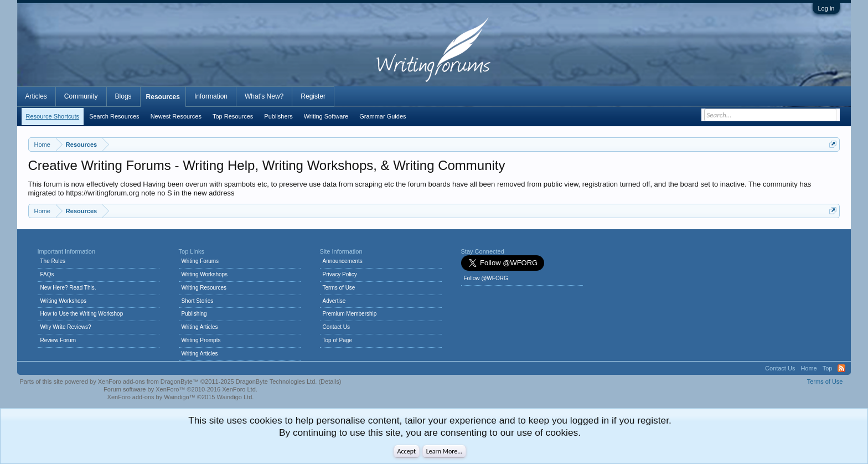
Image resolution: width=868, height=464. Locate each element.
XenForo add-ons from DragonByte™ (148, 381)
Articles (36, 96)
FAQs (47, 274)
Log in (826, 8)
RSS (841, 368)
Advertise (334, 301)
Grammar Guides (383, 116)
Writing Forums (200, 261)
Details (330, 381)
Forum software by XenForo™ (180, 389)
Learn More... (445, 451)
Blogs (123, 96)
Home (808, 368)
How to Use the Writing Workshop (82, 314)
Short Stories (198, 301)
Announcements (343, 261)
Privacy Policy (340, 274)
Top (828, 368)
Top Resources (233, 116)
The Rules (53, 261)
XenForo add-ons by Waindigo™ (151, 397)
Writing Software (326, 116)
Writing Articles (200, 327)
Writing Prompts (201, 340)
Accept (407, 451)
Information (211, 96)
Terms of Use (339, 288)
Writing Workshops (64, 301)
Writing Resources (204, 288)
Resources (163, 97)
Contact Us (336, 327)
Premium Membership (350, 314)
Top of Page (337, 340)
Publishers (278, 116)
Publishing (194, 314)
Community (81, 96)
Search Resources (114, 116)
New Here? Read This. (68, 288)
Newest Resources (176, 116)
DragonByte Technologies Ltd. (277, 381)
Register (313, 96)
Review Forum (58, 340)
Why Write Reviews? (66, 327)
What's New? (264, 96)
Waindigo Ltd (234, 397)
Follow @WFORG (486, 278)
